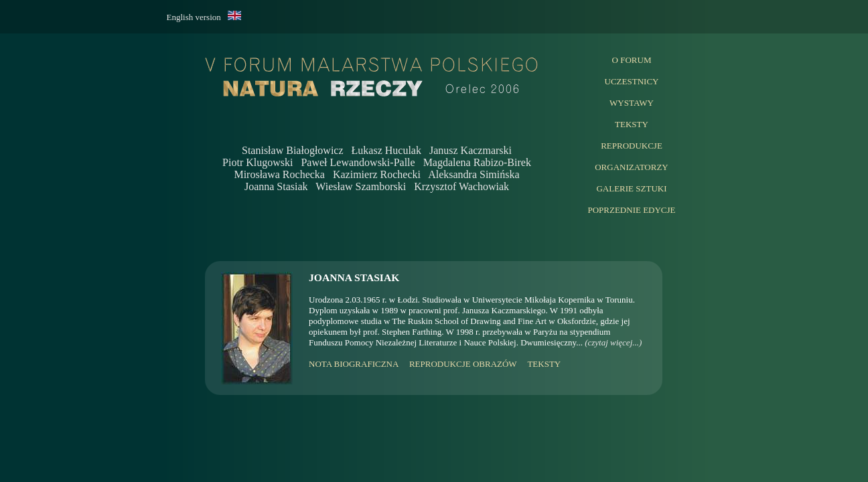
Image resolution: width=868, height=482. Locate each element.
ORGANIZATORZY (632, 167)
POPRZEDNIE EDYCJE (631, 210)
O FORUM (632, 60)
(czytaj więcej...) (613, 342)
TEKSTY (632, 124)
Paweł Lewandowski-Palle (358, 162)
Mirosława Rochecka (279, 174)
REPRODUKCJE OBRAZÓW (463, 364)
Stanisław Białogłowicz (293, 150)
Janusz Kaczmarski (471, 150)
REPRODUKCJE (632, 146)
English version (197, 17)
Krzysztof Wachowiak (461, 186)
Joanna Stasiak (276, 186)
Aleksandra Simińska (474, 174)
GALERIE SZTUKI (631, 188)
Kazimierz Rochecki (377, 174)
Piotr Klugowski (258, 162)
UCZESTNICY (632, 81)
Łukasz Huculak (386, 150)
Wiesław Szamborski (361, 186)
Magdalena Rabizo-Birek (477, 162)
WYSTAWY (632, 103)
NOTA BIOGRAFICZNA (354, 364)
